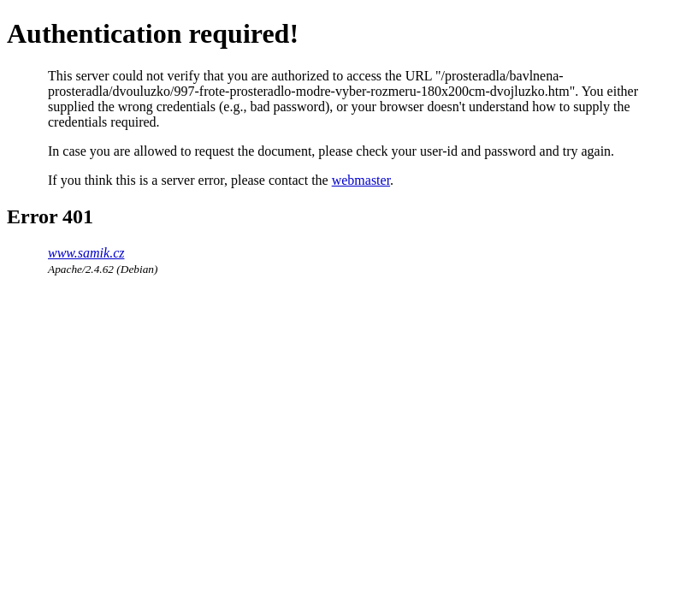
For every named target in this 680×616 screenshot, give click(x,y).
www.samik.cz (86, 253)
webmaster (361, 180)
